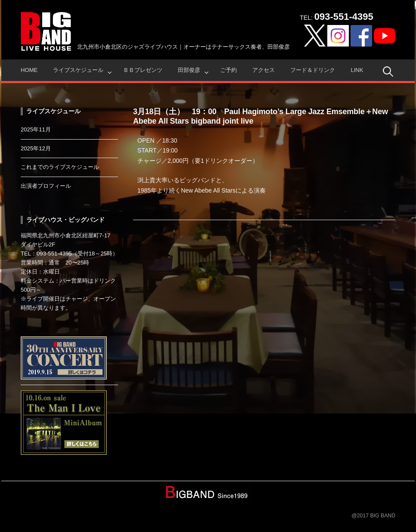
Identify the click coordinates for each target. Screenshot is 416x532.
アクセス (264, 70)
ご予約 (228, 70)
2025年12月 (36, 148)
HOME (29, 70)
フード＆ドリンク (313, 70)
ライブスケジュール (78, 70)
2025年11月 (36, 129)
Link (357, 70)
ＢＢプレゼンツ (143, 70)
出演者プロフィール (46, 186)
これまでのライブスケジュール (60, 167)
